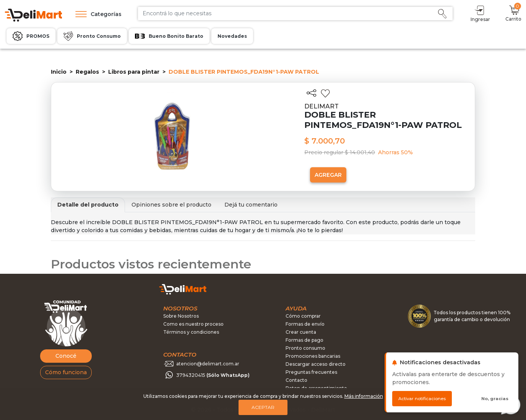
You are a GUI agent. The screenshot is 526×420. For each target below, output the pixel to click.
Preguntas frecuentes (311, 372)
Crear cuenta (301, 332)
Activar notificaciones (422, 399)
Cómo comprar (303, 316)
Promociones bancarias (313, 356)
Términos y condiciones (191, 332)
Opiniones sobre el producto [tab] (171, 205)
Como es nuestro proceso (193, 324)
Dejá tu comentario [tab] (251, 205)
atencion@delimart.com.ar (208, 364)
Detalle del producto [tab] (88, 205)
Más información (364, 396)
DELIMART (321, 106)
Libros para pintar (134, 72)
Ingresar (480, 13)
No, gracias (495, 399)
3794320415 (213, 375)
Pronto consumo (305, 348)
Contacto (296, 380)
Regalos (87, 72)
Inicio (59, 72)
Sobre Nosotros (181, 316)
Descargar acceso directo (316, 364)
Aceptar (263, 407)
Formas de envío (305, 324)
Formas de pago (304, 340)
